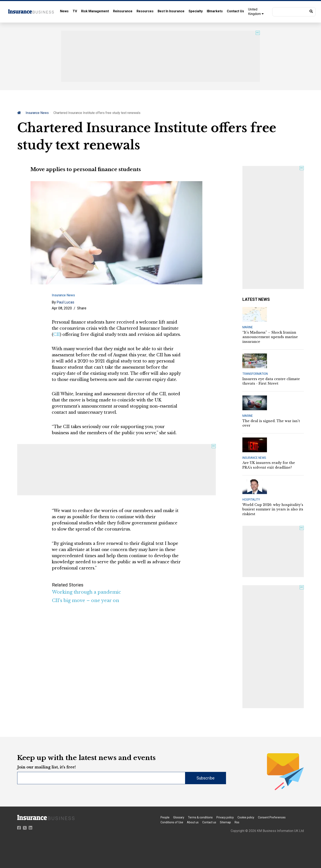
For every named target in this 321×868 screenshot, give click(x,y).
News (64, 11)
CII (57, 334)
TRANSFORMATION (255, 374)
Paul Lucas (66, 302)
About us (193, 822)
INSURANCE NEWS (254, 458)
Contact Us (235, 11)
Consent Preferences (272, 817)
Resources (145, 11)
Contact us (209, 822)
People (165, 817)
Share (82, 308)
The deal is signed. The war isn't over (271, 423)
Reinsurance (123, 11)
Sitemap (225, 822)
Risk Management (95, 11)
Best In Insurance (171, 11)
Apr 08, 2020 (62, 308)
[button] (294, 12)
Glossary (179, 817)
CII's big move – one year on (86, 600)
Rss (237, 822)
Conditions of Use (172, 822)
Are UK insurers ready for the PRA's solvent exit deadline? (269, 465)
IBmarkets (215, 11)
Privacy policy (225, 817)
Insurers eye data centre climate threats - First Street (271, 381)
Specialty (196, 11)
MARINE (248, 327)
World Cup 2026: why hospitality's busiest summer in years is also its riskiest (273, 509)
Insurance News (37, 113)
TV (75, 11)
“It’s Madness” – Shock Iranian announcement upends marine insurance (270, 337)
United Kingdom (256, 12)
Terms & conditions (200, 817)
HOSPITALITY (251, 500)
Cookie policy (246, 817)
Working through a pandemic (86, 592)
